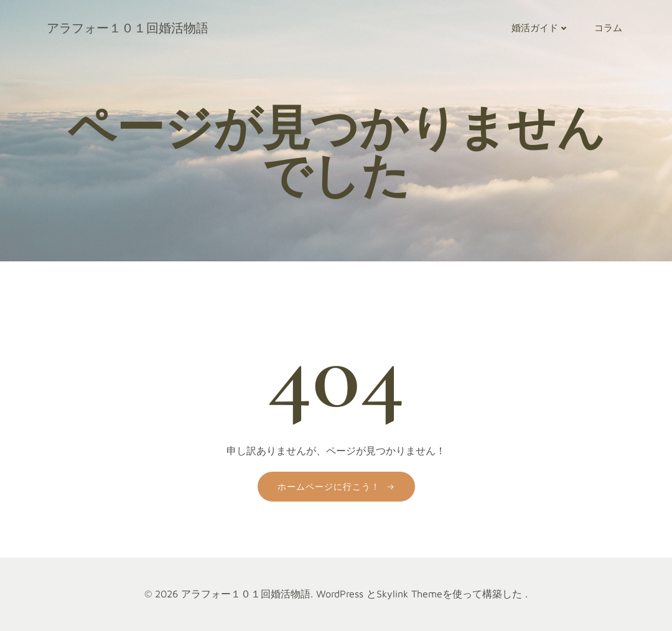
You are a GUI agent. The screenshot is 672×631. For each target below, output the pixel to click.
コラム (608, 28)
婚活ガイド (540, 28)
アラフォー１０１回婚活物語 (128, 28)
